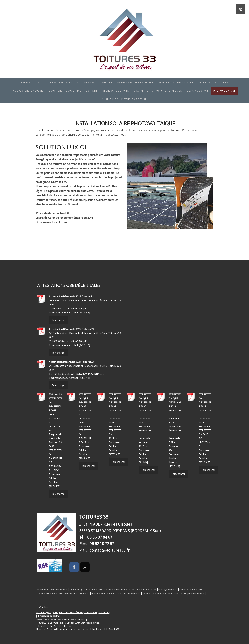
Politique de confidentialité (65, 612)
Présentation (30, 82)
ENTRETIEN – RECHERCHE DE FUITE (108, 91)
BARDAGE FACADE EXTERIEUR (135, 82)
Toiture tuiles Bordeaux (50, 593)
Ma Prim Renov (69, 620)
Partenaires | (56, 620)
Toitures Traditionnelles (95, 82)
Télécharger (58, 320)
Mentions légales (44, 612)
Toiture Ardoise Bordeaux (76, 593)
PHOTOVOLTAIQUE (225, 91)
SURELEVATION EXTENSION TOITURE (124, 99)
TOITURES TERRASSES (58, 82)
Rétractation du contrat (49, 616)
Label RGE (81, 620)
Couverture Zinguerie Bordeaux (188, 593)
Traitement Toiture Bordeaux (119, 589)
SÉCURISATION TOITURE (213, 82)
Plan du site (104, 612)
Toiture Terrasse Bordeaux (156, 593)
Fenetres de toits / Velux (176, 82)
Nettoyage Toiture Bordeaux (52, 589)
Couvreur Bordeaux (146, 589)
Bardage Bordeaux (168, 589)
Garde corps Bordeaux (190, 589)
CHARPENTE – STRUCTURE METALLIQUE (158, 91)
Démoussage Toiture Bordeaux (86, 589)
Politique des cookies (88, 612)
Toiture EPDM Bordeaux (128, 593)
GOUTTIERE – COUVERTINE (65, 91)
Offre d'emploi (43, 620)
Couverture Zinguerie (28, 91)
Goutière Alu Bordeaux (103, 593)
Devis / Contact (198, 91)
